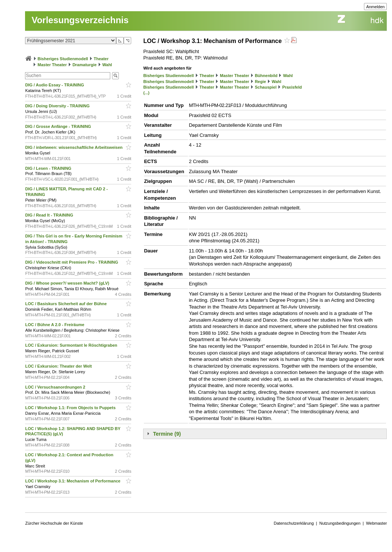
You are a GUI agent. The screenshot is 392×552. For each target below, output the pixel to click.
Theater (101, 59)
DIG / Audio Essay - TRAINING (55, 85)
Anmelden (376, 7)
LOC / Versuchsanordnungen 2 (56, 387)
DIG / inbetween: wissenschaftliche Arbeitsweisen (74, 147)
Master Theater (52, 65)
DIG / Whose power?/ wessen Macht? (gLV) (68, 283)
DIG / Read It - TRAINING (50, 215)
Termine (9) (167, 434)
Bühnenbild (266, 76)
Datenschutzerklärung (294, 523)
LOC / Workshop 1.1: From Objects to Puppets (71, 408)
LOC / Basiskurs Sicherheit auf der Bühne (66, 304)
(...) (146, 93)
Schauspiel (266, 87)
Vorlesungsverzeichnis (80, 20)
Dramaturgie (85, 65)
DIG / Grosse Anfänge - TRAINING (58, 126)
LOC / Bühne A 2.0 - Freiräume (55, 325)
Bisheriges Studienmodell (63, 59)
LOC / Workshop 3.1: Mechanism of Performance (73, 481)
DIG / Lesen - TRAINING (49, 168)
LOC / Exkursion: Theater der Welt (59, 366)
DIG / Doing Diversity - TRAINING (58, 106)
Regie (260, 82)
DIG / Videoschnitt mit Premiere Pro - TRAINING (72, 262)
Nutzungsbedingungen (340, 523)
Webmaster (376, 523)
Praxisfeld (292, 87)
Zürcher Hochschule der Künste (54, 523)
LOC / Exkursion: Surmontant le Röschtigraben (72, 345)
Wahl (107, 65)
